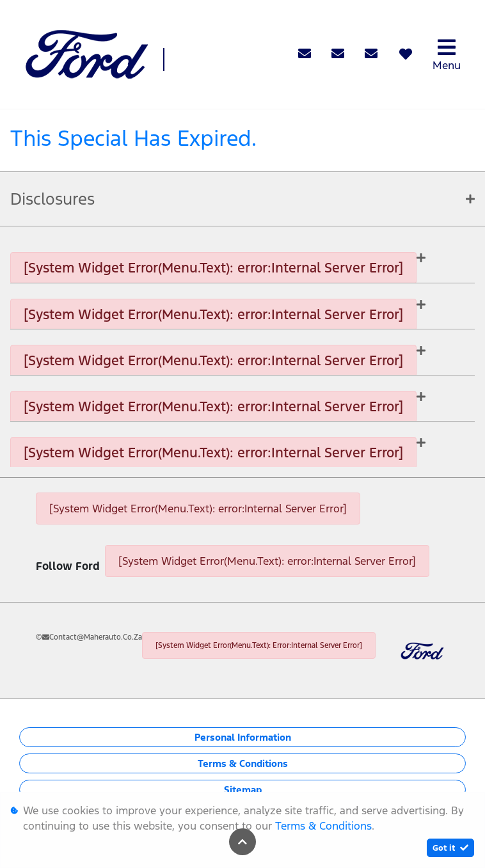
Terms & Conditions (243, 763)
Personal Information (243, 737)
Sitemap (243, 790)
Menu (447, 55)
